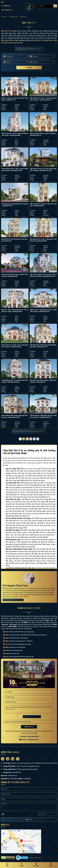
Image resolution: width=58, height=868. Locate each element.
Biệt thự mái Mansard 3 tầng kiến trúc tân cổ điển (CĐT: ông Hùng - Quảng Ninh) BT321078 (43, 275)
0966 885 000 (16, 772)
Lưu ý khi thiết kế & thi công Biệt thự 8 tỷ (29, 431)
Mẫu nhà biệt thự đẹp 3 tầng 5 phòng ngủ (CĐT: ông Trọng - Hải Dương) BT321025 (15, 416)
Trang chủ (4, 17)
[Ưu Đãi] (51, 865)
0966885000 (6, 6)
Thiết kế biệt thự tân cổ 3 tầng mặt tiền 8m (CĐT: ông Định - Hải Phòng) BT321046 (15, 381)
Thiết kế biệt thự (13, 17)
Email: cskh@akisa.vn (29, 740)
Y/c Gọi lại (36, 866)
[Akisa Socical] (3, 759)
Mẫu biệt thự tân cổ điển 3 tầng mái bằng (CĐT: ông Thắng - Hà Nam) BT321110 (43, 346)
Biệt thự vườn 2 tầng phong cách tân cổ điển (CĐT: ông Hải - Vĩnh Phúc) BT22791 (43, 311)
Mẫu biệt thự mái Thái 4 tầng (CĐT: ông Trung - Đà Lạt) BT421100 (15, 240)
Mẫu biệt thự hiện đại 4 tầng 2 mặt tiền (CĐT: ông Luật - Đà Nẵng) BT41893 (15, 275)
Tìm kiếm (29, 68)
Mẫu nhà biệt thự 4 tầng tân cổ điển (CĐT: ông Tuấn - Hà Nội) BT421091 (43, 205)
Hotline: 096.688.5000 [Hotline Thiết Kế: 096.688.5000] (29, 737)
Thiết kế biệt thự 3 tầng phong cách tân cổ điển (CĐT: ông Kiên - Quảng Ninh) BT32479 (43, 416)
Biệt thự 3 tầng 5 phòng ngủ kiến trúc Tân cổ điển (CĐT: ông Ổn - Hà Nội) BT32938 (15, 311)
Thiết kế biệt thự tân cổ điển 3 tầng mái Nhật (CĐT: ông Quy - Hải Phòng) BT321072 (15, 170)
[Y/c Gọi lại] (36, 865)
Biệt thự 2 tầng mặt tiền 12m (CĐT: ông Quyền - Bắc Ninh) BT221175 (43, 134)
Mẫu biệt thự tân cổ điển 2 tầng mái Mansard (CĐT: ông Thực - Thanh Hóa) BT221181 (43, 99)
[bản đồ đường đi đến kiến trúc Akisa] (21, 841)
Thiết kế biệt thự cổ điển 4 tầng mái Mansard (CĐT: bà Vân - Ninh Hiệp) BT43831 (15, 134)
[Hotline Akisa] (22, 865)
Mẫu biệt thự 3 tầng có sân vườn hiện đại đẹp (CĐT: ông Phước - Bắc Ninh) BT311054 (43, 170)
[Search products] (55, 6)
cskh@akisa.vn (8, 10)
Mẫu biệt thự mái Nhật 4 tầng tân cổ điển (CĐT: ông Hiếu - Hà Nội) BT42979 (43, 381)
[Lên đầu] (56, 849)
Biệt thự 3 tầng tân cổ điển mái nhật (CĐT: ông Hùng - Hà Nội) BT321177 (15, 99)
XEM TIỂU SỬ (24, 597)
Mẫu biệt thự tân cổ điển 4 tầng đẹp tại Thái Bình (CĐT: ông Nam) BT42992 (43, 240)
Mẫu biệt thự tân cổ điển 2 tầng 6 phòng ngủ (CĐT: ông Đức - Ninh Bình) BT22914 (15, 346)
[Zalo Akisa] (7, 865)
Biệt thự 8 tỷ (23, 17)
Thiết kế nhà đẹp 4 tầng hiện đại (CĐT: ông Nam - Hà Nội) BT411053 (15, 205)
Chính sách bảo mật (35, 858)
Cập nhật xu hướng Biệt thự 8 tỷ (29, 49)
